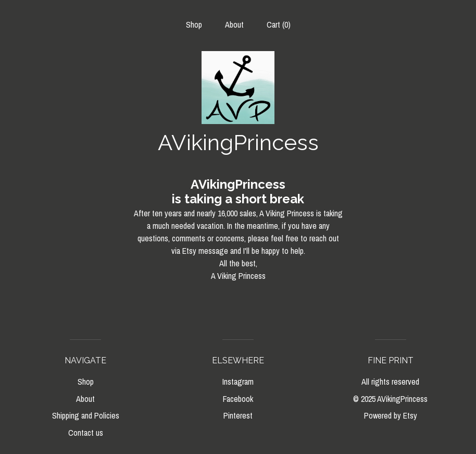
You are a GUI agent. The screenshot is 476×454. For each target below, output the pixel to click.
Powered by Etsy (391, 415)
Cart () (279, 24)
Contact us (86, 433)
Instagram (238, 382)
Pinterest (238, 415)
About (234, 24)
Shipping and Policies (86, 415)
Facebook (238, 399)
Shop (194, 24)
